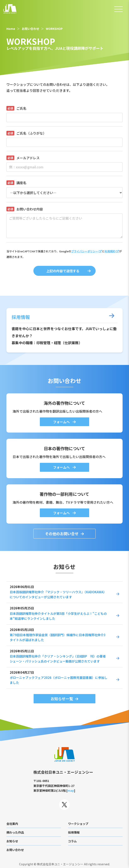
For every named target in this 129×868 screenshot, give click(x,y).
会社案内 (12, 824)
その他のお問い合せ (62, 534)
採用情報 (74, 832)
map (71, 790)
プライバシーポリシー (85, 251)
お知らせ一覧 (62, 699)
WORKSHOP (54, 29)
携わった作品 (15, 832)
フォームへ (62, 422)
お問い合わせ (30, 29)
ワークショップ (78, 824)
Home (11, 29)
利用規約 (110, 251)
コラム (72, 841)
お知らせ (12, 841)
